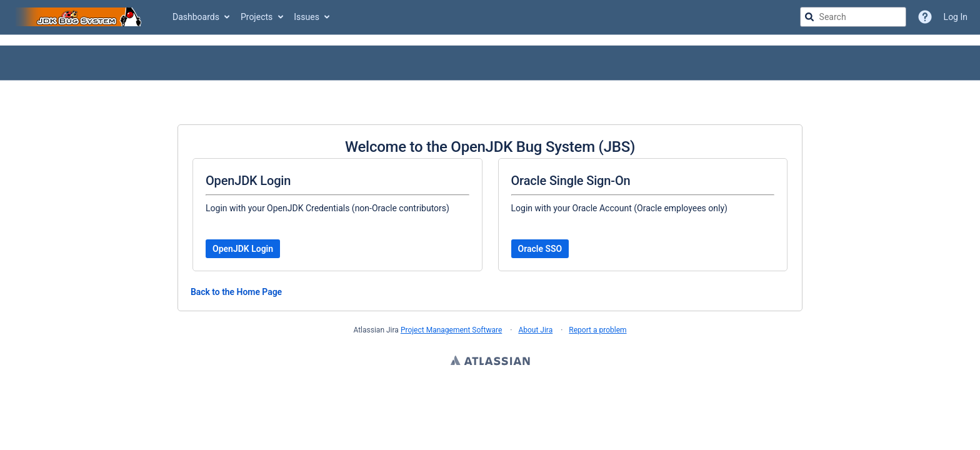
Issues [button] (307, 17)
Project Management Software (451, 330)
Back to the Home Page (236, 292)
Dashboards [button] (196, 17)
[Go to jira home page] (80, 17)
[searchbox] (853, 17)
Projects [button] (257, 17)
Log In (956, 17)
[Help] (925, 17)
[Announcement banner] (490, 40)
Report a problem (597, 330)
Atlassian (490, 362)
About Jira (535, 330)
